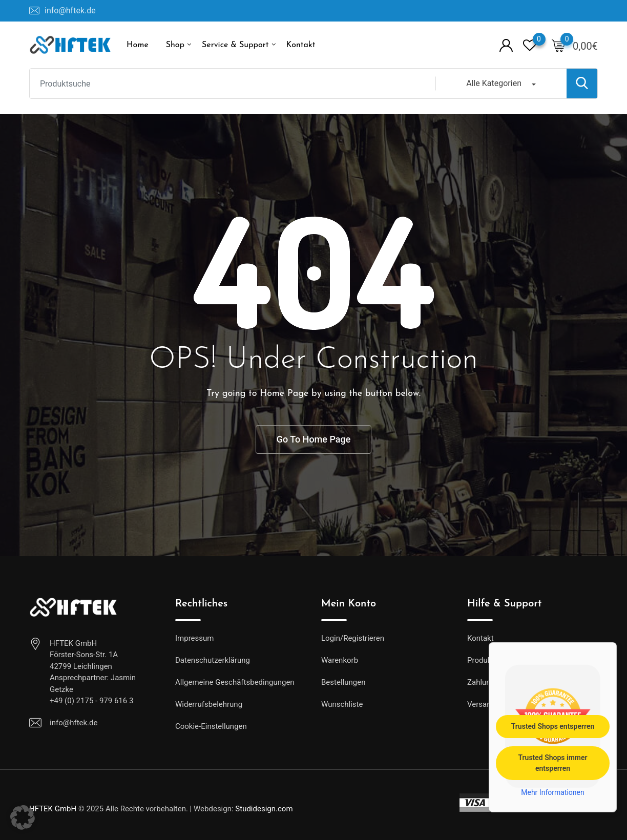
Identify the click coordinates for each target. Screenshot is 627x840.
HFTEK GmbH (53, 809)
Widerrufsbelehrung (209, 704)
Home (138, 45)
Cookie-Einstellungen (211, 726)
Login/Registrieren (353, 638)
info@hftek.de (70, 10)
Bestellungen (343, 682)
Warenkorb (340, 660)
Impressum (194, 638)
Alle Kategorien (494, 83)
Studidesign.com (264, 809)
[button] (23, 817)
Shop (175, 45)
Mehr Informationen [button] (552, 792)
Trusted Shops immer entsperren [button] (552, 763)
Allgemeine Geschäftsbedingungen (235, 682)
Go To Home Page (314, 439)
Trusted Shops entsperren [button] (553, 726)
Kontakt (300, 45)
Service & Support (235, 45)
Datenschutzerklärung (213, 660)
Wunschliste (342, 704)
